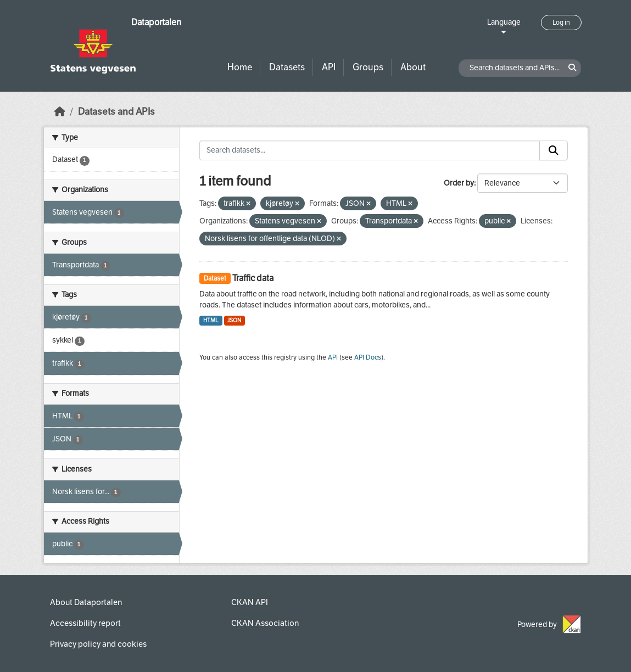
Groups (368, 67)
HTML (211, 320)
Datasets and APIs (116, 112)
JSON (234, 320)
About (413, 67)
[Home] (60, 112)
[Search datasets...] (370, 150)
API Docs (368, 357)
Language (504, 22)
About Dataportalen (86, 602)
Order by (459, 183)
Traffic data (253, 278)
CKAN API (250, 602)
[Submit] (554, 150)
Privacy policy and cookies (98, 644)
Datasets (287, 67)
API (329, 67)
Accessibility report (85, 623)
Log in (561, 23)
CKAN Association (265, 623)
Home (240, 67)
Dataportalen (156, 22)
